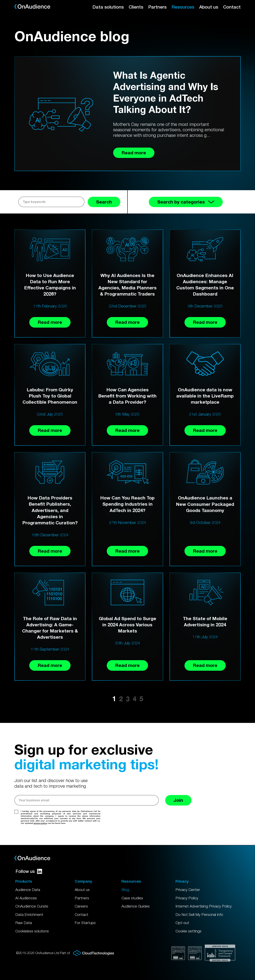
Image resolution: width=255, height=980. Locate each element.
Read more (50, 322)
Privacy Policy (187, 898)
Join (178, 800)
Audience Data (28, 890)
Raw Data (24, 923)
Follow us (29, 871)
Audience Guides (136, 906)
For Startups (85, 923)
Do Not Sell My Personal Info (199, 914)
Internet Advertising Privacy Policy (204, 906)
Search (104, 202)
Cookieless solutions (32, 931)
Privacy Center (188, 890)
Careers (81, 906)
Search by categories (186, 202)
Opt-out (182, 923)
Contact (232, 7)
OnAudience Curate (32, 906)
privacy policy (40, 823)
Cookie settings (188, 931)
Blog (125, 890)
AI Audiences (26, 898)
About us (209, 7)
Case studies (132, 898)
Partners (157, 7)
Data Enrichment (29, 914)
